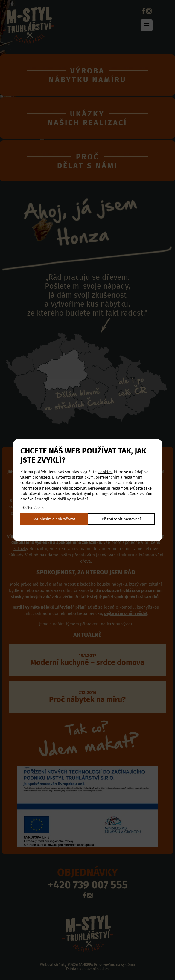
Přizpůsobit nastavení (121, 519)
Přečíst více (30, 508)
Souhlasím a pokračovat (54, 519)
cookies (105, 472)
